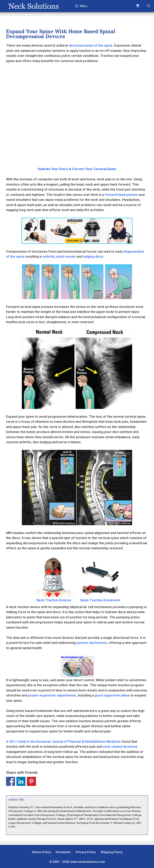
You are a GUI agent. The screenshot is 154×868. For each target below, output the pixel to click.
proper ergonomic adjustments (52, 695)
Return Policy (41, 852)
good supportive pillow (112, 695)
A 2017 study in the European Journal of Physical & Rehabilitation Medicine (63, 741)
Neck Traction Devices (54, 580)
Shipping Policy (111, 852)
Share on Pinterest (31, 781)
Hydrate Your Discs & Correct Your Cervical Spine (77, 169)
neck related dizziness (120, 746)
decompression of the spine (91, 45)
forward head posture (121, 195)
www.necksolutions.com (88, 862)
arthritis (49, 256)
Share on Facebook (11, 781)
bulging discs (93, 256)
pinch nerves (66, 256)
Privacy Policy (86, 852)
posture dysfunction (92, 643)
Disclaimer (63, 852)
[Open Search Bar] (148, 6)
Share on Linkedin (21, 781)
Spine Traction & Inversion (100, 580)
